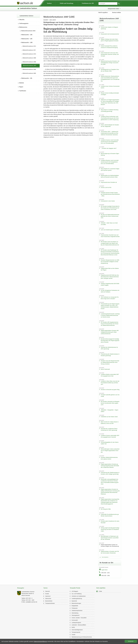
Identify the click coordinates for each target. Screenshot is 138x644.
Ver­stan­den (131, 641)
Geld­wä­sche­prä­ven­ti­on (77, 611)
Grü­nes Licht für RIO (106, 187)
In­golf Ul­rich (104, 570)
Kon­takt (47, 594)
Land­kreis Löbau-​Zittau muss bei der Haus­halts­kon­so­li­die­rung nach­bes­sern (110, 383)
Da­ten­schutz (48, 599)
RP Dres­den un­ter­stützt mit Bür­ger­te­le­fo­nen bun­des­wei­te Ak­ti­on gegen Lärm (110, 403)
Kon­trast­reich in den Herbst (108, 201)
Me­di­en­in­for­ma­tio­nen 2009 (29, 58)
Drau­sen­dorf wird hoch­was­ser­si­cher (110, 34)
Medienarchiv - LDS (27, 35)
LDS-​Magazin (75, 591)
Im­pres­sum (48, 596)
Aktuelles (22, 20)
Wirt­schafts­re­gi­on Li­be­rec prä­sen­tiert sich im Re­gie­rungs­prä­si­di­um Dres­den (110, 451)
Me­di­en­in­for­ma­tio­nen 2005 (29, 73)
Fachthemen (23, 91)
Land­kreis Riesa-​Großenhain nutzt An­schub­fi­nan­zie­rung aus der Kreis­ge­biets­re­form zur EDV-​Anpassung (110, 118)
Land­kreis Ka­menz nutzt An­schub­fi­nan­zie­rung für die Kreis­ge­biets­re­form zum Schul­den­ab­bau (110, 142)
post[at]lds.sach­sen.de (31, 602)
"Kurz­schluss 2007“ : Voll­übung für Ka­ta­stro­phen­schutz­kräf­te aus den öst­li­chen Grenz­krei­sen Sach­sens (109, 133)
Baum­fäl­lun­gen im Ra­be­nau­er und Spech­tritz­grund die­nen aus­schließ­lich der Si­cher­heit (110, 538)
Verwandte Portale (75, 588)
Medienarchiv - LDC (27, 39)
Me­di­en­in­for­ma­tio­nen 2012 (29, 46)
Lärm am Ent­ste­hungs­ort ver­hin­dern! (110, 230)
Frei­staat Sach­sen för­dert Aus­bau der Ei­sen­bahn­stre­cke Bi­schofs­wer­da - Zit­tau (110, 194)
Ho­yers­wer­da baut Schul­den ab (109, 182)
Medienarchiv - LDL (27, 78)
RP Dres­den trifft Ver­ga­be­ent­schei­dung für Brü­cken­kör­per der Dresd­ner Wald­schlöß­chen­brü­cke (110, 324)
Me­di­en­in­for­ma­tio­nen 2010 (29, 54)
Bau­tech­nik (74, 601)
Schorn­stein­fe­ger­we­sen (77, 630)
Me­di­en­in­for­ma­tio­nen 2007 (30, 66)
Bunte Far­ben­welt (105, 369)
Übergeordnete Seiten (113, 9)
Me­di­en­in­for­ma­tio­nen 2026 (28, 31)
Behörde (22, 83)
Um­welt (73, 635)
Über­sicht (47, 591)
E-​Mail (100, 591)
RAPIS (73, 627)
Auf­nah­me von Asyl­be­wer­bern (79, 596)
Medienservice (23, 27)
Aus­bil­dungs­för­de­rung (77, 599)
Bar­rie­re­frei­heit (49, 601)
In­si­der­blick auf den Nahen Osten (109, 417)
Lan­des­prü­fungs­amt (76, 623)
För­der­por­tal (75, 608)
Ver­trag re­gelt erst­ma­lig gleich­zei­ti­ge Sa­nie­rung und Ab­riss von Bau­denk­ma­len (110, 529)
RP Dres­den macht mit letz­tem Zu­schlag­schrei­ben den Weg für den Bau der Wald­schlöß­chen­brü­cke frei (110, 243)
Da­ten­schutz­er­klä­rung (40, 641)
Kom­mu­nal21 (75, 620)
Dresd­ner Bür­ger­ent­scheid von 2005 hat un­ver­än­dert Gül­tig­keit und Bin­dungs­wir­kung (110, 262)
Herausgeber (21, 588)
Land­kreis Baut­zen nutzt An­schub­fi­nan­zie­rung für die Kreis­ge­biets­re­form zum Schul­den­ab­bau (110, 162)
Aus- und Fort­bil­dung (77, 594)
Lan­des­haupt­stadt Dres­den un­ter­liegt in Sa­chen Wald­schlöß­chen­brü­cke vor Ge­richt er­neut (110, 315)
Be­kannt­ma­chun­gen (76, 603)
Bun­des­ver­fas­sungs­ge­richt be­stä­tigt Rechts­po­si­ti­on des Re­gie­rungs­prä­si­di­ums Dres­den (110, 341)
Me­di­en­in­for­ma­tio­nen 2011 (29, 50)
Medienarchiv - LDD (27, 43)
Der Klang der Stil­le (106, 509)
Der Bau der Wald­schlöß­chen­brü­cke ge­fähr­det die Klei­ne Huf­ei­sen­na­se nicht (110, 216)
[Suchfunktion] (108, 4)
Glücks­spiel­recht (76, 615)
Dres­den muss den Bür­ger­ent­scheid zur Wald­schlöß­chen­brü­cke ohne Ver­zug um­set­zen (110, 362)
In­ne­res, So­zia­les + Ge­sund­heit (79, 618)
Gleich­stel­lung (75, 613)
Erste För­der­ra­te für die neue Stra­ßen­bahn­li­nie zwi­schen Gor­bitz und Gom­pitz (110, 54)
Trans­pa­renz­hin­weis (50, 603)
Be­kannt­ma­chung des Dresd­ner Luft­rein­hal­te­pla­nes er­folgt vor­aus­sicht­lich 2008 (110, 63)
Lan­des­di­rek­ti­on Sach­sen (28, 9)
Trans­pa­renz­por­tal (76, 632)
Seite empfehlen (101, 588)
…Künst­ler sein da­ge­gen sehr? (109, 148)
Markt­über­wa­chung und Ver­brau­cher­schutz (82, 637)
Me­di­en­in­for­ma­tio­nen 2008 (29, 62)
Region (21, 87)
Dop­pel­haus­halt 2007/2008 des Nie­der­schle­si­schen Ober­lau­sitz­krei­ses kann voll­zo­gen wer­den (110, 277)
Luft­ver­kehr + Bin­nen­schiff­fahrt (79, 625)
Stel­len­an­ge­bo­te (24, 24)
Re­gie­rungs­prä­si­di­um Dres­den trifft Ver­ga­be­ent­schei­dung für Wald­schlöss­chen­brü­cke (110, 332)
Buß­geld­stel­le (75, 606)
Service (46, 588)
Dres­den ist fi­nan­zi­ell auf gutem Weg (110, 390)
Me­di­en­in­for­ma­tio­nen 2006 (29, 70)
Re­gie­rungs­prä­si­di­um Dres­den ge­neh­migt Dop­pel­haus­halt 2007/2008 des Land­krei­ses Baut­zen (110, 466)
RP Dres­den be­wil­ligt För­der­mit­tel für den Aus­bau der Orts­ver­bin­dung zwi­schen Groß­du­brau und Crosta (110, 208)
